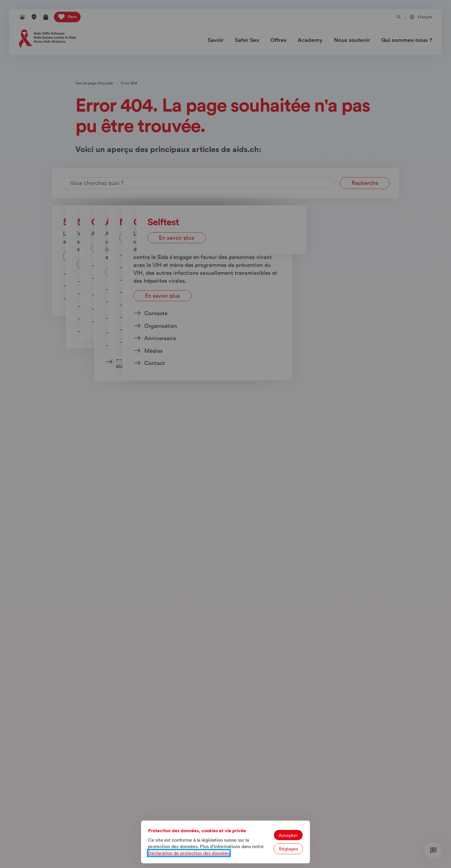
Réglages (288, 849)
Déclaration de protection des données (189, 853)
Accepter (288, 835)
